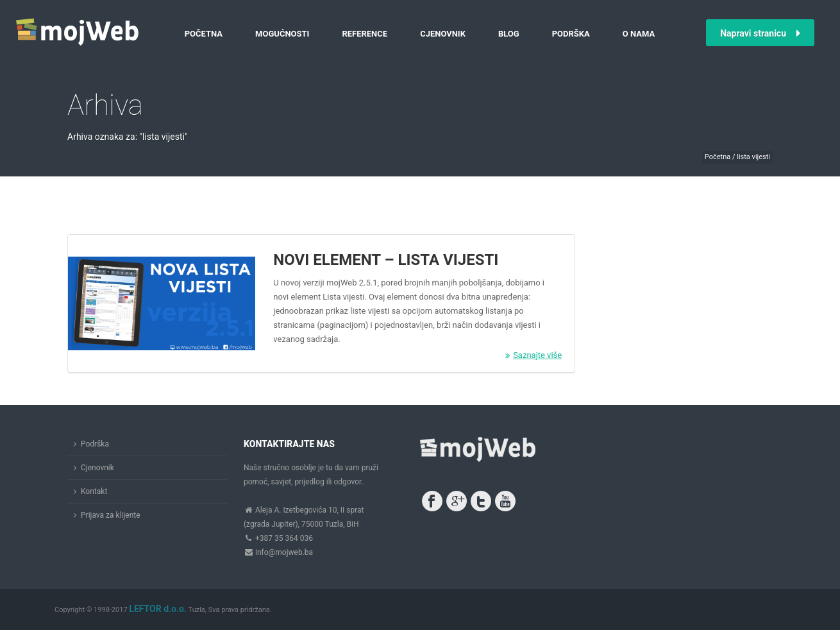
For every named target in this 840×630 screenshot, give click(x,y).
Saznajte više (533, 355)
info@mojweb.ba (284, 552)
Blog (509, 34)
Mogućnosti (282, 34)
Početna (204, 34)
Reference (365, 34)
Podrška (571, 34)
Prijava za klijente (111, 515)
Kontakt (94, 491)
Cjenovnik (443, 34)
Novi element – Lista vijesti (386, 260)
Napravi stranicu (760, 33)
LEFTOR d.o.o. (158, 609)
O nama (639, 34)
